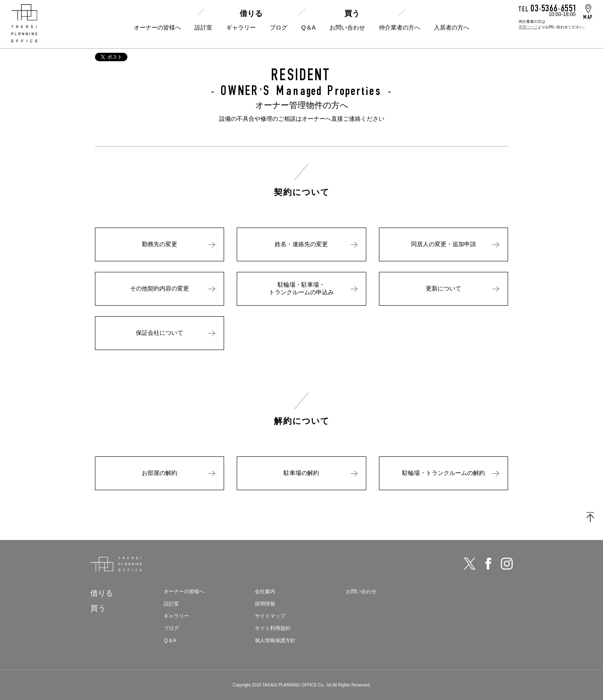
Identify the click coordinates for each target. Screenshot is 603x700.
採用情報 (265, 604)
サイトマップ (270, 616)
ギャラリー (241, 27)
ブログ (279, 27)
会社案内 (265, 591)
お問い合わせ (347, 27)
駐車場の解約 (301, 473)
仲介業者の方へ (400, 27)
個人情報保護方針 (275, 640)
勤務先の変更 (160, 244)
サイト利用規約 (273, 628)
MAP (588, 17)
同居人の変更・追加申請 (443, 244)
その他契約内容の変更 (160, 288)
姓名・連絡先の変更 (301, 244)
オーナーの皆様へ (157, 27)
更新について (443, 288)
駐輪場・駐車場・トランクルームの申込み (301, 288)
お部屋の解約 (160, 473)
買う (352, 14)
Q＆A (308, 27)
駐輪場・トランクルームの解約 (443, 473)
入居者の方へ (452, 27)
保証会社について (160, 333)
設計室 (203, 27)
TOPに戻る (590, 517)
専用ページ (528, 27)
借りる (251, 14)
